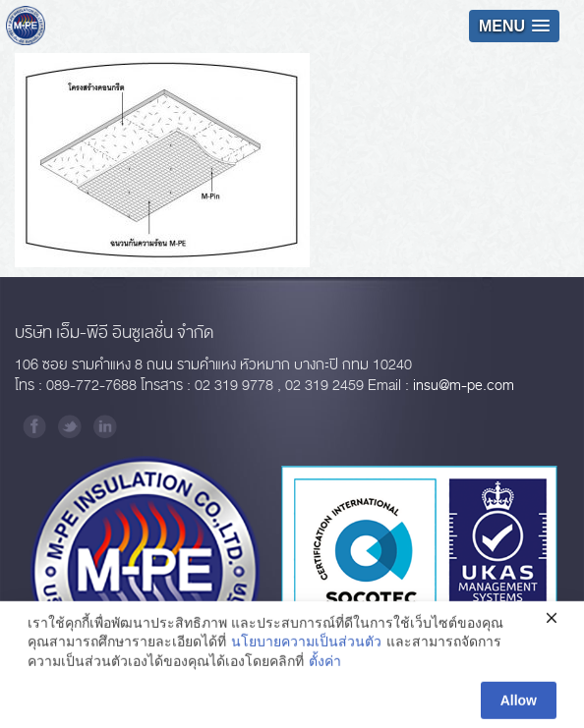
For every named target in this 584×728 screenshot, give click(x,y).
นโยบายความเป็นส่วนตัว (306, 646)
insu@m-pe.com (464, 386)
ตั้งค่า (325, 666)
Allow (519, 705)
